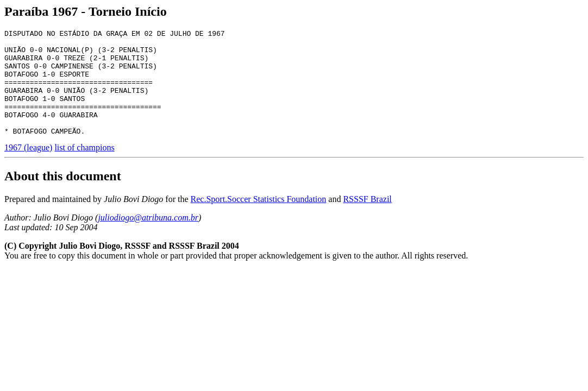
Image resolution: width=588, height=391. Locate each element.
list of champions (84, 169)
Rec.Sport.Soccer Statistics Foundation (259, 220)
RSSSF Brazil (367, 220)
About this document (63, 197)
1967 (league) (28, 169)
